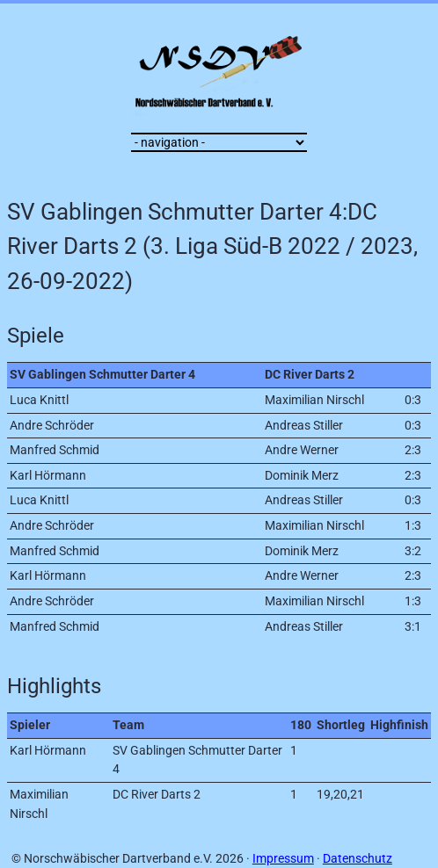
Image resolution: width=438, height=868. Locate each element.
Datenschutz (358, 859)
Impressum (283, 859)
